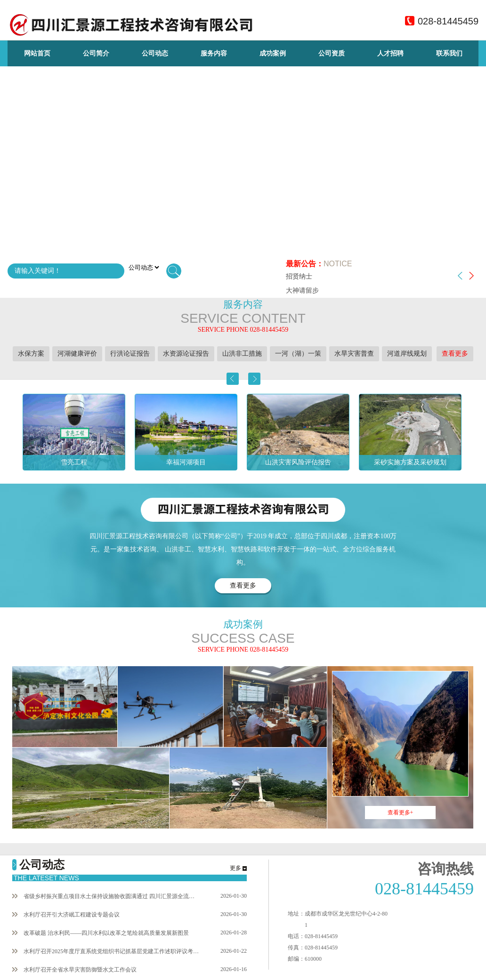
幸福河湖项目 (186, 462)
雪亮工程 (74, 462)
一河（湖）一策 (298, 354)
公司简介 (96, 53)
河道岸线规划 (407, 354)
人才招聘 (390, 53)
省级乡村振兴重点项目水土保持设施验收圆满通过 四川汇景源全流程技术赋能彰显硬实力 (106, 896)
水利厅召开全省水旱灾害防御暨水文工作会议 (74, 970)
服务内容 (214, 53)
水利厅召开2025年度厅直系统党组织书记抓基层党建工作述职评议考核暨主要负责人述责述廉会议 (106, 951)
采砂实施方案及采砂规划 (410, 462)
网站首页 (37, 53)
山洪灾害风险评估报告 (298, 462)
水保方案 (31, 354)
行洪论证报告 (130, 354)
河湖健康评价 (77, 354)
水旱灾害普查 (354, 354)
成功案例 (273, 53)
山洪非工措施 (242, 354)
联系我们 (449, 53)
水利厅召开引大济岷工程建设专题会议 (66, 915)
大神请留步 (302, 291)
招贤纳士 (299, 276)
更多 (235, 868)
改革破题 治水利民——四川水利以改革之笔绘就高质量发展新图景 (101, 933)
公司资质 (332, 53)
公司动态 (155, 53)
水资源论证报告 (186, 354)
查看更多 (455, 354)
